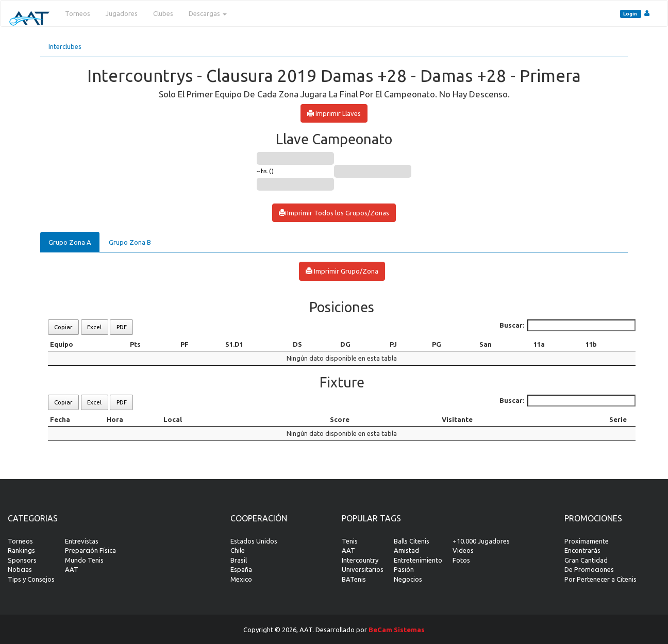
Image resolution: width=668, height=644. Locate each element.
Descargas (208, 13)
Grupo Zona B (130, 242)
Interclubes (65, 46)
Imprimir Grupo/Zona (342, 271)
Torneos (78, 13)
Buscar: (568, 325)
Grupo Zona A (70, 242)
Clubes (163, 13)
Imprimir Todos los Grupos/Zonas (334, 213)
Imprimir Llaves (334, 113)
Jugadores (122, 13)
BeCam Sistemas (397, 630)
